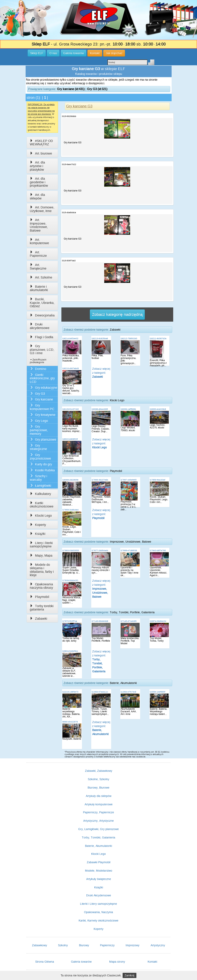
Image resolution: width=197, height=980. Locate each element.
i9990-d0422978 (70, 722)
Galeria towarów (81, 962)
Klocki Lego (41, 516)
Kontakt (152, 962)
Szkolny (63, 945)
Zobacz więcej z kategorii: (101, 373)
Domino (38, 369)
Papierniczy (107, 945)
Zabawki (38, 619)
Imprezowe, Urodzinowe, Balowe (130, 542)
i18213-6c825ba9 (100, 338)
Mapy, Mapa (41, 555)
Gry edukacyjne (43, 388)
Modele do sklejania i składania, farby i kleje (42, 570)
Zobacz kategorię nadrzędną (117, 314)
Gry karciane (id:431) (71, 89)
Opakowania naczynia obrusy (41, 586)
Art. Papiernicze (38, 254)
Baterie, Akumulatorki (123, 683)
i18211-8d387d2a (158, 338)
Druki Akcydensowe (99, 895)
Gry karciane (41, 399)
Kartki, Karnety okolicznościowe (98, 921)
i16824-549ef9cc (70, 651)
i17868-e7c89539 (129, 550)
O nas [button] (53, 53)
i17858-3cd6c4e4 (70, 510)
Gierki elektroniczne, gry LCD (42, 378)
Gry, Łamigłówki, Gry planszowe (98, 829)
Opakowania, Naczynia (98, 912)
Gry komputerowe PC (42, 407)
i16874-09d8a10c (158, 621)
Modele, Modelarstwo (99, 871)
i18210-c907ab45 (71, 368)
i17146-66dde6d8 (100, 621)
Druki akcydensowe (40, 326)
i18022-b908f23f (70, 439)
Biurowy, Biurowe (98, 788)
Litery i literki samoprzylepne (41, 545)
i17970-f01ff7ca (70, 621)
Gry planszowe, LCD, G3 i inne (42, 350)
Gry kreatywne (43, 415)
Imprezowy (132, 945)
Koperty (38, 525)
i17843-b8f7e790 (158, 550)
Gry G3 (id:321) (97, 89)
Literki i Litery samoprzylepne (98, 904)
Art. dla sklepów (37, 197)
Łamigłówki (40, 486)
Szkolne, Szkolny (98, 779)
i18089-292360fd (70, 480)
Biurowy (84, 945)
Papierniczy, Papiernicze (98, 812)
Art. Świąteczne (38, 267)
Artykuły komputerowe (99, 804)
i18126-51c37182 (71, 409)
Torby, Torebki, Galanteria (98, 837)
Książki (38, 534)
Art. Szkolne (41, 277)
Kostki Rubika (42, 470)
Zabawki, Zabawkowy (99, 771)
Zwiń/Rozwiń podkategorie (38, 361)
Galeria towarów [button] (73, 53)
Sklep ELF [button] (37, 53)
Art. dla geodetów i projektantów (39, 182)
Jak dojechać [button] (114, 53)
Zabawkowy (39, 945)
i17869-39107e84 (100, 480)
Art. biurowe (41, 153)
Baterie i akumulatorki (39, 288)
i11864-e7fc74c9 (128, 692)
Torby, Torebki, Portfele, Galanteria (132, 612)
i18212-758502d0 (129, 338)
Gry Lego (39, 421)
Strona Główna (45, 962)
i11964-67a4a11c (100, 692)
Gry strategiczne (38, 447)
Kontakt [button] (95, 53)
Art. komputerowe (39, 241)
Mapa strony (117, 962)
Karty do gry (41, 464)
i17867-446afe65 (129, 480)
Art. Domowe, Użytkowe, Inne (42, 209)
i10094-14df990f (157, 692)
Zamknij (129, 975)
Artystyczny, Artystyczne (98, 821)
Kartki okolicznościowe (42, 505)
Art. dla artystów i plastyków (37, 166)
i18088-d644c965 (100, 409)
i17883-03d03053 (71, 550)
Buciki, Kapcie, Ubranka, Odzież (42, 303)
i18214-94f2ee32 (70, 338)
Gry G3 (37, 394)
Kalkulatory (40, 494)
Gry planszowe (43, 439)
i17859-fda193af (157, 480)
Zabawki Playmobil (99, 862)
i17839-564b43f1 (70, 580)
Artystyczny (158, 945)
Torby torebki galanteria (42, 608)
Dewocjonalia (42, 315)
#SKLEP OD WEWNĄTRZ (41, 143)
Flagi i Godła (41, 337)
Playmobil (39, 597)
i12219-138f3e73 (70, 692)
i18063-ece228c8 (158, 409)
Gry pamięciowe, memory (39, 430)
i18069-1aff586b (128, 409)
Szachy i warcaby (38, 478)
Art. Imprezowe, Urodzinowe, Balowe (39, 225)
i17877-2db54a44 (100, 550)
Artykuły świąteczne (99, 879)
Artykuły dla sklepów (99, 796)
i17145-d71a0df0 (129, 621)
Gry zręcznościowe (40, 457)
